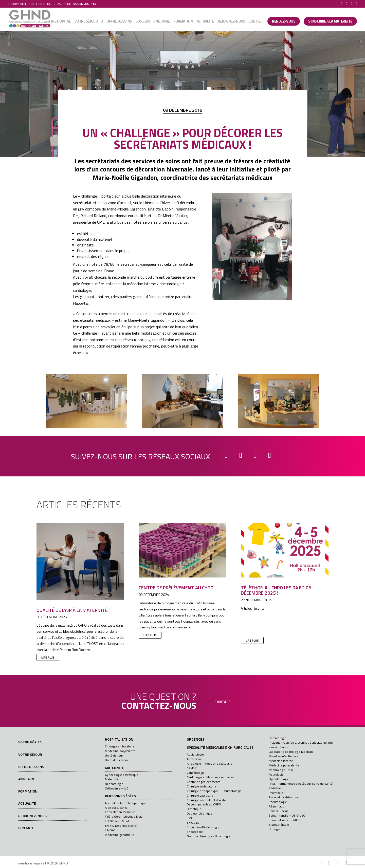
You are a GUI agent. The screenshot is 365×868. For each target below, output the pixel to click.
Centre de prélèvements (203, 782)
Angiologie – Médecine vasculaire (210, 764)
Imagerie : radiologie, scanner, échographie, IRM (301, 742)
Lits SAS (110, 830)
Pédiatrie (275, 788)
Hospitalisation (119, 740)
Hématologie (277, 738)
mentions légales (31, 863)
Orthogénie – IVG (117, 788)
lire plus (48, 657)
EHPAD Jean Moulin (118, 821)
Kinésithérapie (278, 747)
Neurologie (276, 774)
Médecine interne (281, 761)
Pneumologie (278, 802)
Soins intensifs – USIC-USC (287, 815)
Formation (183, 22)
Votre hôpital (58, 22)
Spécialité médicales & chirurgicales (220, 748)
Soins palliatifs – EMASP (285, 820)
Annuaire (161, 22)
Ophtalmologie (279, 779)
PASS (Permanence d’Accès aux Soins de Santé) (301, 784)
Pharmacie (276, 793)
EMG (190, 818)
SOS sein (143, 22)
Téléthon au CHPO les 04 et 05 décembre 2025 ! (276, 590)
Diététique (194, 809)
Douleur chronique (200, 813)
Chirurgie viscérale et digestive (207, 800)
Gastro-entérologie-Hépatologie (208, 836)
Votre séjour (86, 22)
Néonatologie (114, 784)
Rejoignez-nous (231, 22)
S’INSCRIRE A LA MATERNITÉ (330, 22)
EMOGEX (193, 823)
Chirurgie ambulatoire (120, 746)
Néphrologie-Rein (281, 770)
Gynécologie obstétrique (122, 775)
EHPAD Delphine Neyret (121, 826)
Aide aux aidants (116, 808)
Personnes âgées (120, 796)
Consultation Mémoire (120, 812)
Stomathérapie (279, 825)
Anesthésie (194, 759)
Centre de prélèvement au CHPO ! (177, 587)
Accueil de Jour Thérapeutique (126, 803)
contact (223, 702)
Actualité (205, 22)
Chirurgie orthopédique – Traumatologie (214, 791)
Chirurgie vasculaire (200, 795)
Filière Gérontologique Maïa (124, 816)
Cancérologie (196, 773)
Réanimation (277, 806)
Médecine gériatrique (120, 835)
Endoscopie (195, 832)
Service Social (278, 811)
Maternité (115, 768)
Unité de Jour (114, 755)
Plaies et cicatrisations (284, 797)
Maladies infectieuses (283, 756)
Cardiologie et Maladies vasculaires (210, 777)
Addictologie (195, 754)
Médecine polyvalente (120, 751)
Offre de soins (119, 22)
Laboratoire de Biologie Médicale (291, 752)
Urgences (196, 740)
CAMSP (192, 768)
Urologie (274, 829)
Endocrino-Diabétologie (203, 827)
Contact (256, 22)
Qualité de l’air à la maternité (72, 610)
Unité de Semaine (117, 760)
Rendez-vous (284, 22)
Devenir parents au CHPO (204, 804)
